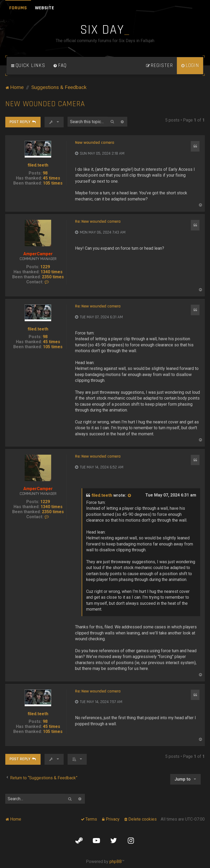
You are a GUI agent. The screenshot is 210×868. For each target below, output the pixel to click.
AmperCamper (38, 254)
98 (45, 173)
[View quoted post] (130, 495)
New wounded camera (45, 104)
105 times (53, 183)
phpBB (116, 862)
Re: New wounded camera (98, 222)
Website (45, 8)
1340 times (52, 272)
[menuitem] (60, 66)
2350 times (53, 277)
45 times (52, 178)
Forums (18, 8)
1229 (45, 267)
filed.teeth (38, 165)
